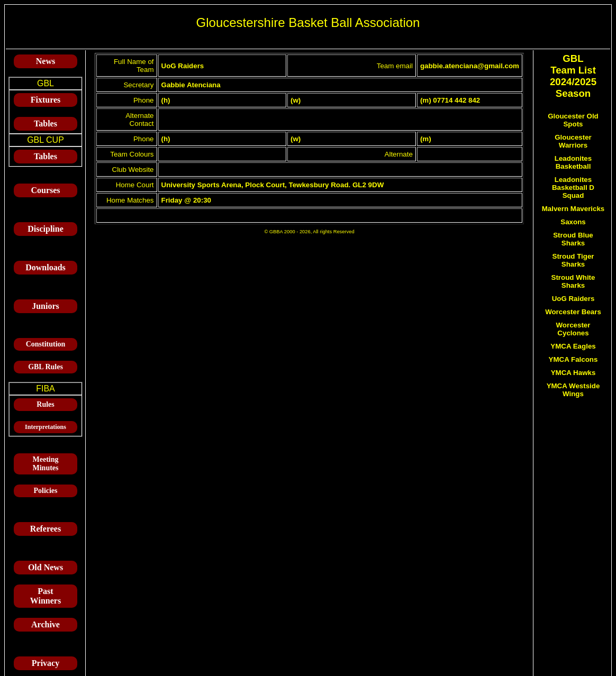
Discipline (46, 229)
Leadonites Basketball (573, 162)
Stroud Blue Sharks (573, 239)
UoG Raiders (573, 299)
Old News (46, 567)
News (46, 61)
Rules (45, 404)
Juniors (46, 306)
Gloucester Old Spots (573, 120)
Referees (46, 529)
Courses (45, 190)
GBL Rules (46, 367)
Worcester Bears (573, 312)
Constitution (46, 344)
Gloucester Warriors (573, 141)
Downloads (46, 267)
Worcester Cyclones (573, 329)
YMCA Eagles (573, 346)
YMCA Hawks (573, 373)
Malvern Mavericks (573, 209)
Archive (46, 624)
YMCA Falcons (573, 359)
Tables (46, 124)
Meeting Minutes (46, 464)
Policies (45, 491)
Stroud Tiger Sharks (573, 260)
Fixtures (46, 100)
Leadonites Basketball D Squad (573, 188)
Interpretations (46, 427)
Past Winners (46, 596)
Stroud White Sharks (573, 281)
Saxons (573, 222)
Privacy (46, 663)
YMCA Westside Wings (573, 390)
